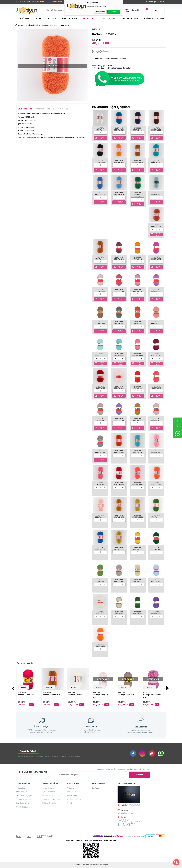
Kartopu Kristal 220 (100, 419)
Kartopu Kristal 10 (100, 129)
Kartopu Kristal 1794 (156, 355)
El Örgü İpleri (23, 18)
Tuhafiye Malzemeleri (24, 799)
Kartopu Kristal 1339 (138, 516)
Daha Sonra (100, 12)
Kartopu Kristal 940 (100, 161)
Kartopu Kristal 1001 (100, 452)
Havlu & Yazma (70, 18)
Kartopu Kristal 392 (138, 613)
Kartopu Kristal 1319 (119, 516)
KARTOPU (22, 693)
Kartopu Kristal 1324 (138, 161)
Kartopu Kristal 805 (156, 290)
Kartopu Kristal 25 (100, 613)
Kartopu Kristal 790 (156, 452)
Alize (39, 18)
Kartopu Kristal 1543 (156, 581)
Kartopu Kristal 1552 (100, 355)
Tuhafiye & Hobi (107, 18)
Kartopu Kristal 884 (138, 581)
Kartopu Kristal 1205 (119, 161)
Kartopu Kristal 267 (119, 452)
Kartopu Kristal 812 (156, 387)
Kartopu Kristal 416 (156, 548)
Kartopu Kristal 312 (138, 258)
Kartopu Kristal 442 (100, 581)
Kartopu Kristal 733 (119, 290)
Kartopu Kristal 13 (119, 613)
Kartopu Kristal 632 (138, 129)
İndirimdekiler (72, 796)
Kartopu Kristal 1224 (100, 516)
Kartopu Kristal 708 (119, 419)
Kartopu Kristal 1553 (119, 355)
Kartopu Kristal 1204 (138, 484)
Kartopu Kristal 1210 (156, 226)
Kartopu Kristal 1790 (138, 355)
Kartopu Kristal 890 (156, 129)
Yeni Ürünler (72, 792)
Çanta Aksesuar (130, 18)
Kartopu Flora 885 (126, 695)
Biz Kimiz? (96, 788)
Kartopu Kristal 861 (119, 581)
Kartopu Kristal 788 (156, 419)
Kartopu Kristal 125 (100, 387)
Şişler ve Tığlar (22, 792)
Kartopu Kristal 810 (100, 484)
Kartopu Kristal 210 (100, 645)
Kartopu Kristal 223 (119, 387)
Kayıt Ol (136, 10)
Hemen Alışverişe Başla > (156, 2)
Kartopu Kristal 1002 (119, 323)
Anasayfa (71, 788)
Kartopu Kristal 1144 (119, 484)
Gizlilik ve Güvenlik (49, 803)
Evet (114, 12)
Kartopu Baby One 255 (101, 696)
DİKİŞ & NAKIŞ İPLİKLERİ (155, 18)
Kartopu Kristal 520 (119, 129)
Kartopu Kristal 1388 (119, 548)
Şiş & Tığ (52, 18)
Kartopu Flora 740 (26, 695)
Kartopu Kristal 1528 (100, 194)
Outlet (89, 18)
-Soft (77, 865)
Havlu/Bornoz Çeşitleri (25, 796)
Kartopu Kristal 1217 (156, 323)
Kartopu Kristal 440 (156, 258)
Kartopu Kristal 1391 (156, 516)
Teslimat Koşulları (48, 788)
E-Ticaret (83, 865)
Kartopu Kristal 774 (138, 290)
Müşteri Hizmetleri (74, 799)
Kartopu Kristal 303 (138, 419)
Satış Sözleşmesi (48, 796)
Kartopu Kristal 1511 (156, 161)
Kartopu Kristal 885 (100, 323)
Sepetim (70, 803)
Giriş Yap (127, 10)
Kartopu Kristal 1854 (100, 258)
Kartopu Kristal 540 (156, 194)
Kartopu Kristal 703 (156, 613)
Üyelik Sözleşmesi (48, 792)
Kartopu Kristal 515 (138, 452)
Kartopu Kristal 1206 (156, 484)
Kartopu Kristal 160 (138, 387)
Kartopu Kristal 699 (100, 290)
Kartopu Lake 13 (75, 695)
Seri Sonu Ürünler (23, 803)
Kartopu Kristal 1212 (138, 323)
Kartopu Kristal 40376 (138, 195)
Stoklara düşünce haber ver (115, 59)
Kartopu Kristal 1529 (119, 194)
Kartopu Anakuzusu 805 (152, 696)
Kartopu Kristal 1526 (100, 548)
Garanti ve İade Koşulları (51, 799)
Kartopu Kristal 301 (138, 548)
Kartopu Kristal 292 (119, 258)
